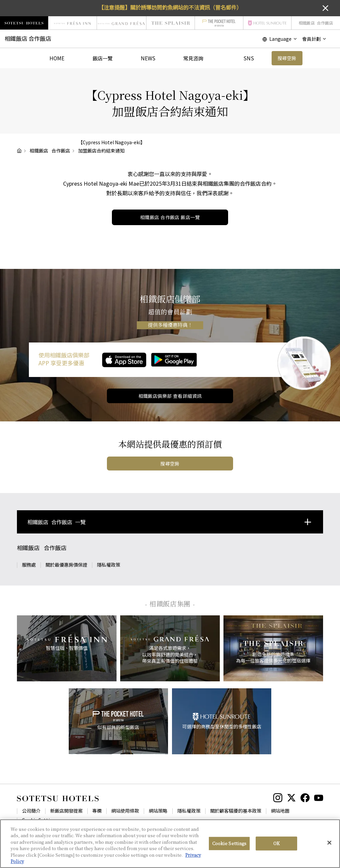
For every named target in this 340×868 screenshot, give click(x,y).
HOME (57, 58)
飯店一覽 (103, 58)
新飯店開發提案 (66, 811)
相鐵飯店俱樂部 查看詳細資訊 (170, 396)
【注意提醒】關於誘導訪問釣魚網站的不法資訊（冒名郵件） (170, 7)
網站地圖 (280, 811)
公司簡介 (31, 811)
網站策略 (158, 811)
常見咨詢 (193, 58)
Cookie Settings (40, 820)
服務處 (29, 565)
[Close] (329, 844)
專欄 (97, 811)
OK (276, 845)
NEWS (148, 58)
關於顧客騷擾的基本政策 (236, 811)
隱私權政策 (109, 565)
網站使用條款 (125, 811)
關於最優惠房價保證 (66, 565)
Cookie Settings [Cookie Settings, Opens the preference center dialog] (229, 845)
